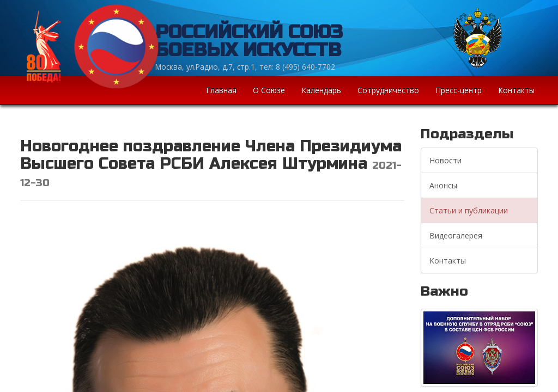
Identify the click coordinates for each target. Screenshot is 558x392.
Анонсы (443, 185)
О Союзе (269, 90)
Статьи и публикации (469, 210)
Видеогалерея (456, 235)
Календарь (321, 90)
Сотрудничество (388, 90)
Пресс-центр (459, 90)
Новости (445, 160)
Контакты (516, 90)
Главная (221, 90)
